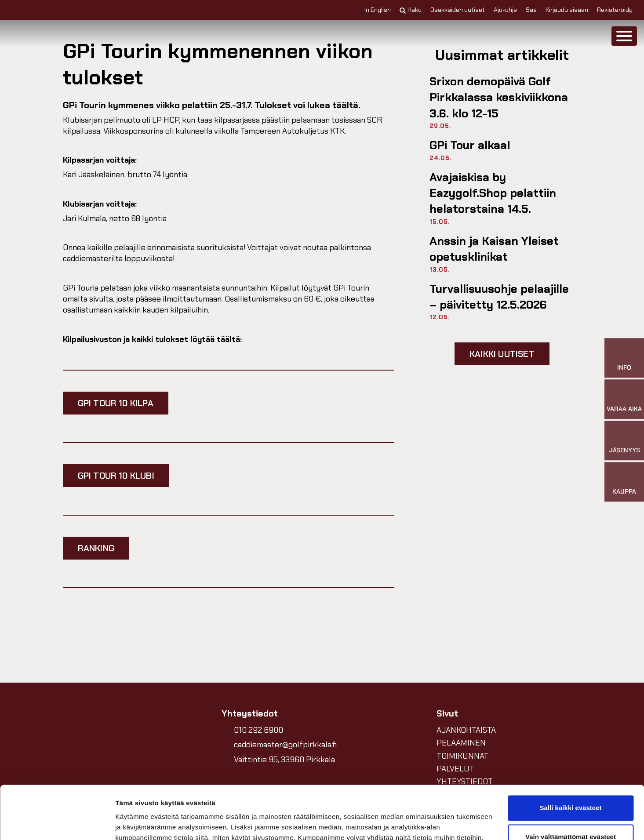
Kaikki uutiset (502, 354)
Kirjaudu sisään (567, 10)
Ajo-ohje (505, 10)
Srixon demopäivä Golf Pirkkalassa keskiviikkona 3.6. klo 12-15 (499, 97)
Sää (531, 10)
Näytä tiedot (134, 823)
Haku (411, 10)
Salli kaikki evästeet (571, 758)
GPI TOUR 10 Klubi (116, 476)
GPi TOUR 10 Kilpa (116, 403)
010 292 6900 (258, 730)
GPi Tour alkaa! (470, 145)
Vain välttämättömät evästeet (571, 787)
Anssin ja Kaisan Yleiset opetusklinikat (494, 249)
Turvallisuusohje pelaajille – (499, 297)
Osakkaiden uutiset (458, 10)
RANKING (96, 548)
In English (378, 10)
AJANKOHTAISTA (466, 730)
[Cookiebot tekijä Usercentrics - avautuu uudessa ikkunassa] (57, 823)
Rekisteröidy (615, 10)
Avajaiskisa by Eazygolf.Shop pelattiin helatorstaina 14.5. (493, 193)
